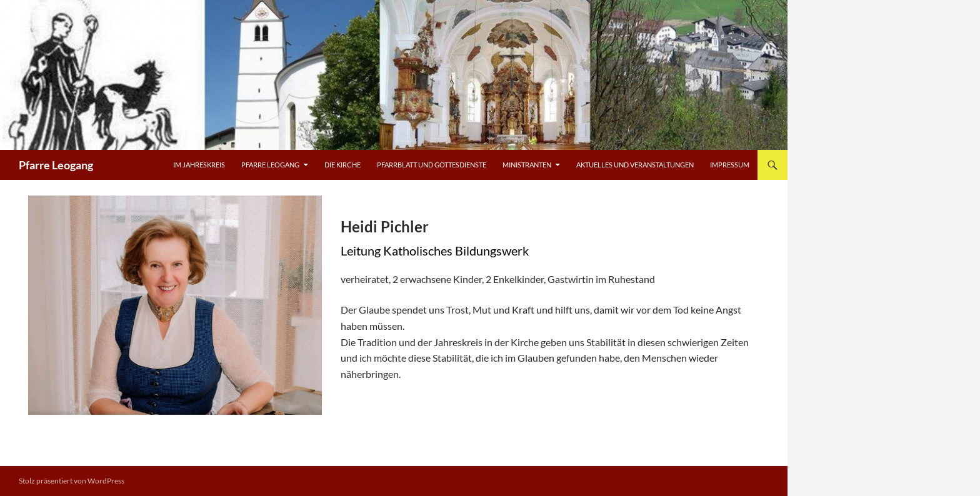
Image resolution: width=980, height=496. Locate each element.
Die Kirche (342, 165)
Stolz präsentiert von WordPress (72, 481)
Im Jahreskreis (199, 165)
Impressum (730, 165)
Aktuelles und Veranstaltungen (635, 165)
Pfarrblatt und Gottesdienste (432, 165)
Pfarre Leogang (56, 165)
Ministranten (527, 165)
